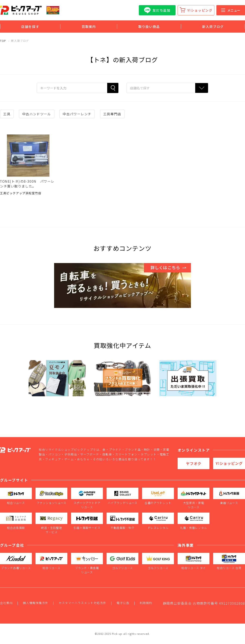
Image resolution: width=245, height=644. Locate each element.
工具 (7, 114)
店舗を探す (30, 27)
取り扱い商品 (149, 27)
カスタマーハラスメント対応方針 (82, 603)
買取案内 (89, 27)
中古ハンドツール (37, 114)
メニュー (231, 10)
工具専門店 (112, 114)
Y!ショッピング (200, 10)
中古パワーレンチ (77, 114)
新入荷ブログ (213, 27)
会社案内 (6, 603)
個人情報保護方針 (36, 603)
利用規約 (146, 603)
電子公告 (123, 603)
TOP (3, 41)
